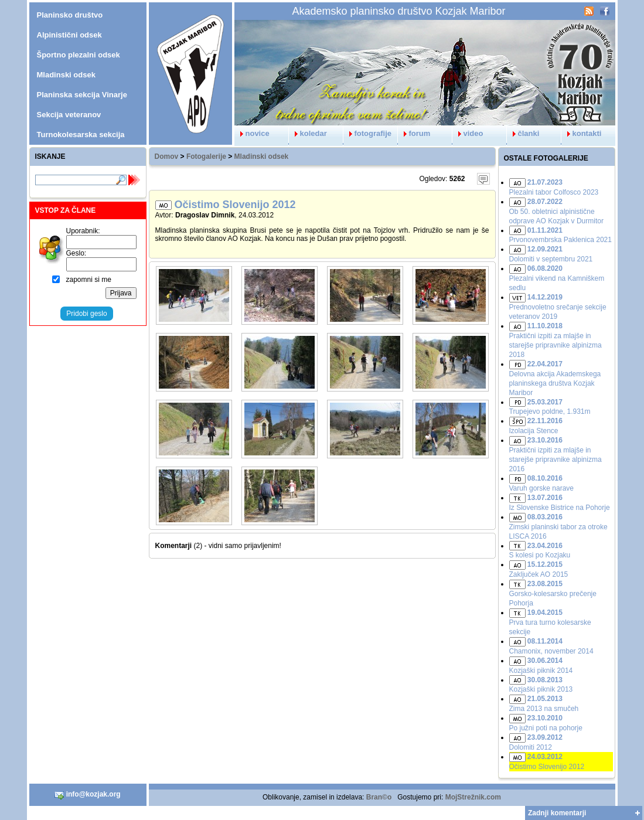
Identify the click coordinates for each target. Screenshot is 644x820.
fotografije (368, 133)
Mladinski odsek (262, 156)
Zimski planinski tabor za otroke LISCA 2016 (558, 527)
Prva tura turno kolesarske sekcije (550, 622)
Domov (167, 156)
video (468, 133)
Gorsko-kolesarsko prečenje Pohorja (553, 593)
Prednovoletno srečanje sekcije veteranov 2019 (558, 307)
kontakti (582, 133)
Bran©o (379, 797)
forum (414, 133)
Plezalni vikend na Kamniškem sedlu (557, 278)
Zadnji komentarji (557, 813)
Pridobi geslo (86, 314)
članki (523, 133)
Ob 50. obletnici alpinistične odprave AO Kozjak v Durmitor (556, 211)
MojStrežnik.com (473, 797)
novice (252, 133)
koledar (308, 133)
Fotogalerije (206, 156)
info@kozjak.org (87, 795)
